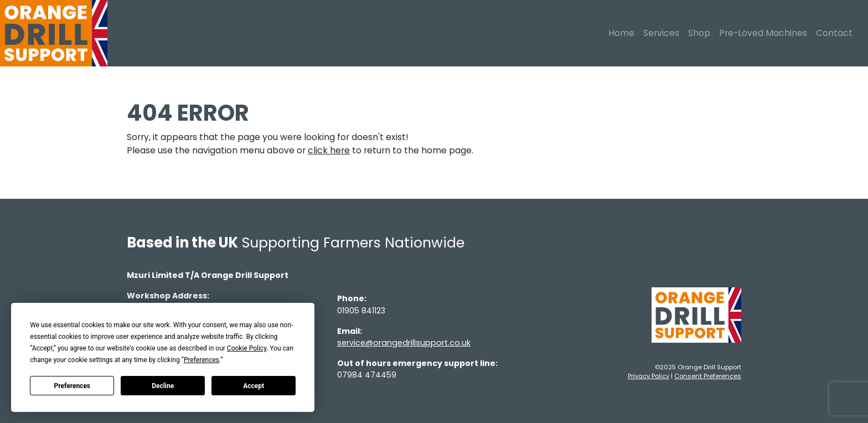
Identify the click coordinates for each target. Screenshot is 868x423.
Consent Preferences (708, 376)
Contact (834, 33)
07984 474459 (367, 375)
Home (621, 33)
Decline (163, 386)
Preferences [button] (201, 360)
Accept (254, 386)
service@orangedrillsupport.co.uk (404, 343)
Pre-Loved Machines (763, 33)
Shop (699, 33)
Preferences (73, 386)
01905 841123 (361, 311)
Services (661, 33)
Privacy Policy (649, 376)
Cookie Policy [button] (247, 348)
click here (329, 150)
